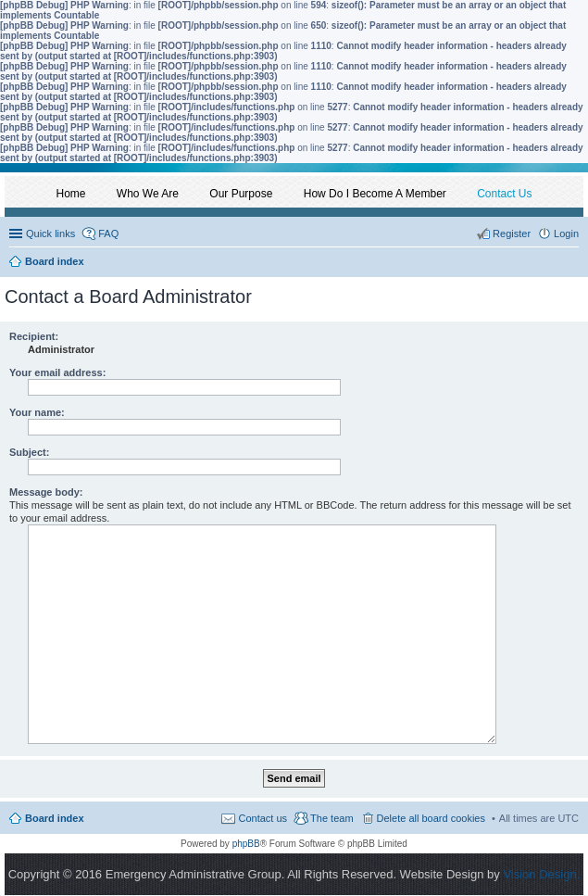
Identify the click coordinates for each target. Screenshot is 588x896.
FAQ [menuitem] (108, 233)
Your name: (37, 412)
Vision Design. (541, 874)
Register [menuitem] (512, 233)
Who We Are (148, 194)
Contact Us (504, 194)
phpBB (246, 844)
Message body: (46, 492)
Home (71, 194)
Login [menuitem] (566, 233)
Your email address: (57, 372)
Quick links (50, 233)
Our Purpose (241, 194)
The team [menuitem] (332, 818)
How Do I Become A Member (375, 194)
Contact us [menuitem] (263, 818)
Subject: (29, 452)
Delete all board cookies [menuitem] (431, 818)
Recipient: (34, 336)
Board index (55, 818)
